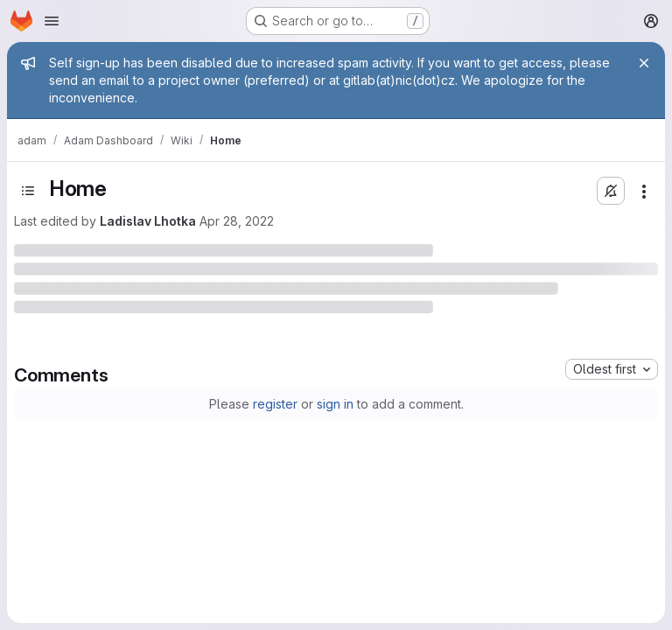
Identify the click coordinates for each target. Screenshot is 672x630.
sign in (335, 404)
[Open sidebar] (28, 191)
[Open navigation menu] (52, 21)
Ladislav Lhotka (148, 221)
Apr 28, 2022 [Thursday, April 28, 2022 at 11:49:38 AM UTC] (237, 221)
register (275, 404)
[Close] (644, 63)
